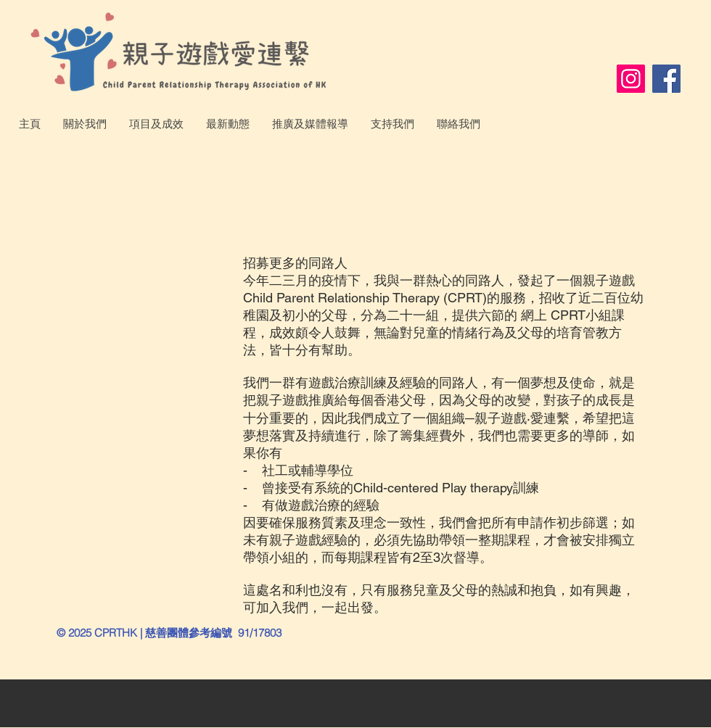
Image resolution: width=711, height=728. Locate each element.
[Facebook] (666, 79)
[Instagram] (631, 79)
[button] (85, 124)
